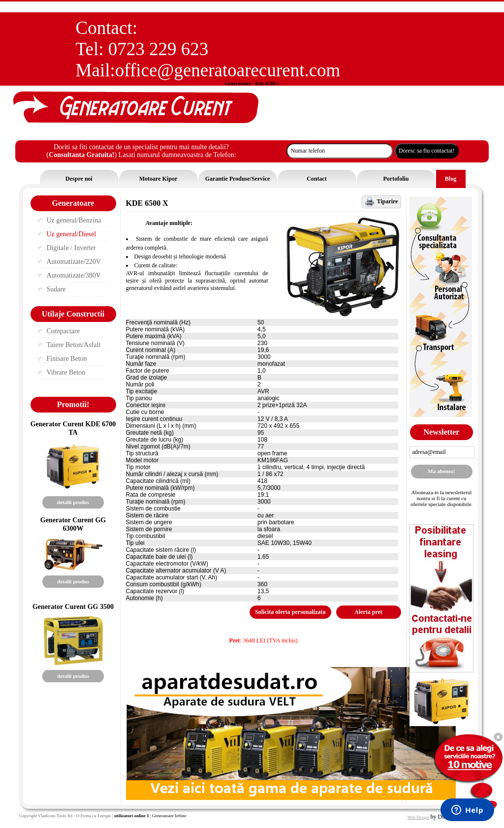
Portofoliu (396, 179)
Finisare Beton (67, 359)
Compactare (63, 331)
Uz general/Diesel (72, 234)
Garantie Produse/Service (237, 179)
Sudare (56, 289)
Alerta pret (368, 612)
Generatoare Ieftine (169, 816)
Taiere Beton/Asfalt (74, 345)
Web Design (418, 817)
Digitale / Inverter (71, 248)
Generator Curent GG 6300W (73, 524)
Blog (451, 179)
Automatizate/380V (74, 275)
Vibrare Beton (66, 372)
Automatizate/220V (74, 262)
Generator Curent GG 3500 (73, 606)
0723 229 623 (158, 49)
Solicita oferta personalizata (290, 612)
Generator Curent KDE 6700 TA (73, 428)
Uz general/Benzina (74, 220)
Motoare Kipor (158, 179)
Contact (317, 179)
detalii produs (73, 502)
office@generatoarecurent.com (228, 70)
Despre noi (79, 179)
